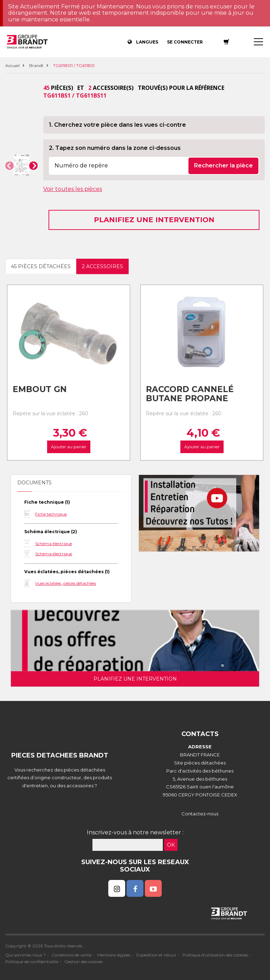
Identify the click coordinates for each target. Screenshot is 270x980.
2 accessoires (102, 266)
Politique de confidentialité (32, 962)
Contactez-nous (200, 814)
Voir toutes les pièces (73, 189)
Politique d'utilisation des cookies (215, 955)
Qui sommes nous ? (25, 955)
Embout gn (40, 389)
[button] (9, 166)
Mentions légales (114, 955)
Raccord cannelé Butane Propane (190, 394)
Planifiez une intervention (154, 220)
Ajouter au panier (68, 447)
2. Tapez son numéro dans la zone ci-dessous (115, 148)
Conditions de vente (72, 955)
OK (171, 845)
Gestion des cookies (83, 962)
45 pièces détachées (41, 266)
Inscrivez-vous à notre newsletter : (135, 832)
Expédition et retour (156, 955)
